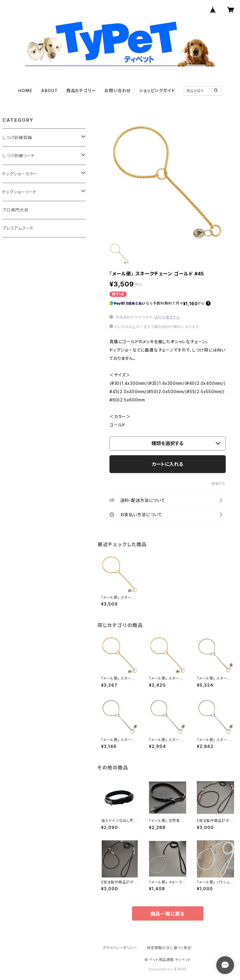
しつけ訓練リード (18, 156)
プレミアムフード (18, 228)
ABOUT (49, 90)
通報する (218, 484)
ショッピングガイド (157, 90)
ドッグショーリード (19, 192)
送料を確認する (167, 317)
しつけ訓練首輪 (17, 137)
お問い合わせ (117, 90)
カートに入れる (168, 464)
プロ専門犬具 (15, 210)
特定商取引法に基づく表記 (169, 948)
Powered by (168, 969)
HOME (25, 90)
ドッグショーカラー (20, 174)
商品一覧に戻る (168, 914)
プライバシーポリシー (120, 948)
